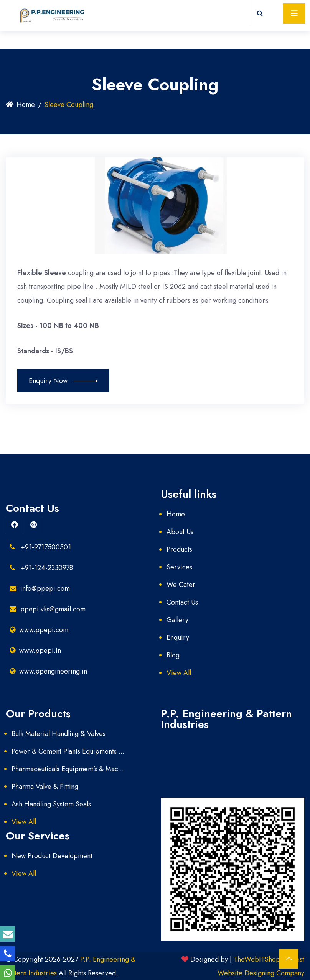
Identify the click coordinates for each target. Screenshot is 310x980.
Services (179, 567)
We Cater (181, 585)
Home (20, 105)
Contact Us (182, 602)
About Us (180, 532)
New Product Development (52, 856)
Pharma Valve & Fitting (45, 787)
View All (179, 673)
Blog (173, 655)
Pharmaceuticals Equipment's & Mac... (68, 769)
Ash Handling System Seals (51, 804)
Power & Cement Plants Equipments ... (68, 751)
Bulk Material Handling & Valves (59, 734)
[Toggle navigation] (294, 14)
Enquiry (178, 637)
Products (179, 549)
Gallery (177, 620)
